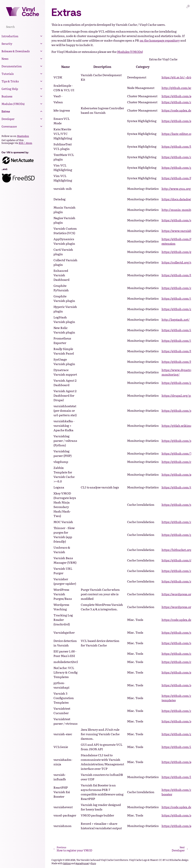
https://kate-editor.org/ (178, 134)
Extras (6, 111)
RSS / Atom (25, 143)
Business (7, 96)
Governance (9, 126)
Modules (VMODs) (13, 104)
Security (7, 44)
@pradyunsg (82, 863)
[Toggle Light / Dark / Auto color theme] (188, 6)
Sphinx (67, 863)
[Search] (22, 27)
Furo (93, 863)
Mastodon (23, 136)
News (5, 59)
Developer (8, 119)
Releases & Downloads (16, 51)
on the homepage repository (160, 40)
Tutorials (8, 74)
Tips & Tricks (10, 81)
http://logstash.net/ (176, 319)
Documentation (12, 66)
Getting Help (10, 89)
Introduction (10, 36)
